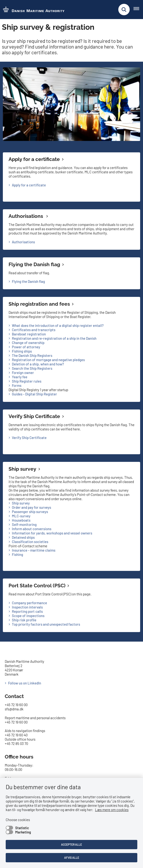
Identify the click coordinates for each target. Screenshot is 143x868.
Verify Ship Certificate (34, 416)
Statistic (22, 828)
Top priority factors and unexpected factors (46, 624)
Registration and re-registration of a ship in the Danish (54, 338)
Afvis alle (72, 858)
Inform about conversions (32, 529)
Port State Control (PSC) (37, 586)
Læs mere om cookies (112, 810)
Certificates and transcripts (34, 330)
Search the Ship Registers (32, 368)
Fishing (17, 554)
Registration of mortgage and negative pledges (48, 360)
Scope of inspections (28, 616)
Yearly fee (20, 377)
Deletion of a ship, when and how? (38, 364)
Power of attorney (26, 347)
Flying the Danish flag (34, 264)
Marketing (23, 832)
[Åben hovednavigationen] (138, 10)
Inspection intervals (27, 607)
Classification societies (30, 542)
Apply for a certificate (34, 159)
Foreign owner (23, 373)
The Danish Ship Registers (32, 355)
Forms (17, 385)
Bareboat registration (29, 334)
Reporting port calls (27, 611)
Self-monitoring (24, 524)
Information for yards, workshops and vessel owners (52, 533)
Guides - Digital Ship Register (34, 394)
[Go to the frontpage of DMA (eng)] (32, 10)
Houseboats (21, 520)
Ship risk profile (24, 620)
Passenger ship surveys (30, 512)
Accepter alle (71, 844)
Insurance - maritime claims (34, 550)
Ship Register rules (27, 381)
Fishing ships (22, 351)
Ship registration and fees (39, 304)
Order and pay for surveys (31, 507)
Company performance (29, 603)
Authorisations (26, 216)
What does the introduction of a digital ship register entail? (58, 325)
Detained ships (23, 537)
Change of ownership (28, 343)
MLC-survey (21, 516)
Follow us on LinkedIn (25, 683)
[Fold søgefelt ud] (124, 10)
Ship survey (22, 469)
